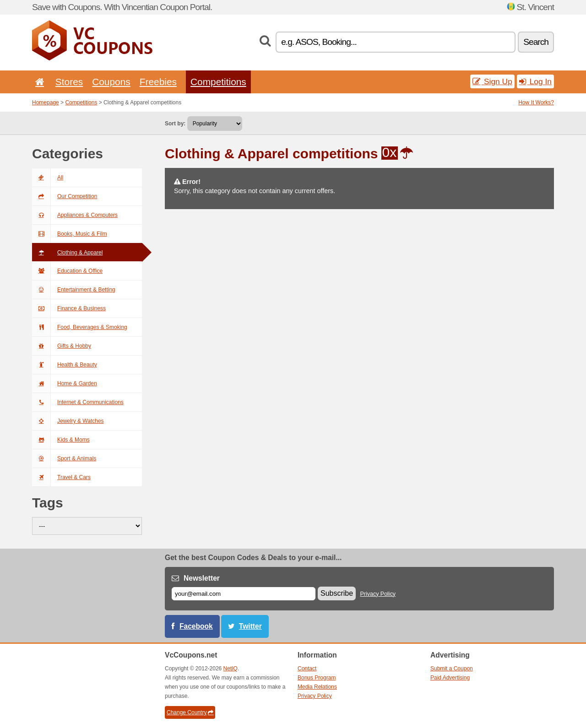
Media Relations (317, 687)
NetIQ (231, 669)
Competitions (218, 82)
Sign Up (492, 81)
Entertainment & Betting (74, 290)
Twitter (250, 626)
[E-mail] (244, 594)
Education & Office (67, 271)
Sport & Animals (64, 458)
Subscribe (337, 593)
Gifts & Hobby (62, 346)
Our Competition (65, 196)
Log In (535, 81)
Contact (307, 669)
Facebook (196, 626)
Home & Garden (65, 383)
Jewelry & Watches (68, 421)
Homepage (46, 102)
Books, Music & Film (70, 234)
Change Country (190, 712)
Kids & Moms (61, 440)
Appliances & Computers (75, 215)
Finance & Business (69, 308)
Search (536, 42)
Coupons (111, 82)
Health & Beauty (65, 365)
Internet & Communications (78, 402)
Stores (69, 82)
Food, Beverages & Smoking (80, 327)
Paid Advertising (450, 678)
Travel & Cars (61, 477)
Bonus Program (317, 678)
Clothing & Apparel (67, 253)
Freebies (158, 82)
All (48, 178)
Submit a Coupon (452, 669)
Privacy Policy (378, 594)
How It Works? (536, 102)
